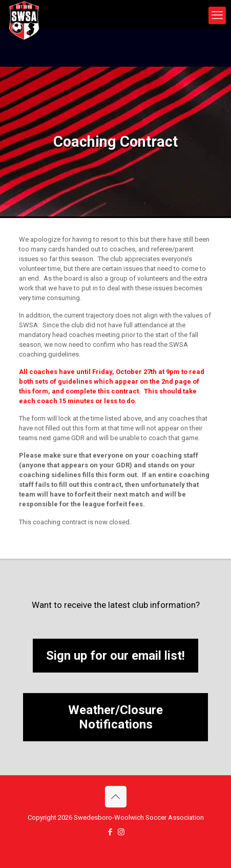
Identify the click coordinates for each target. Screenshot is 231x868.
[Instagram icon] (121, 832)
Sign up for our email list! (115, 656)
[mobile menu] (217, 15)
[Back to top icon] (116, 797)
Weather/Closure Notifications (115, 717)
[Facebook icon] (110, 832)
